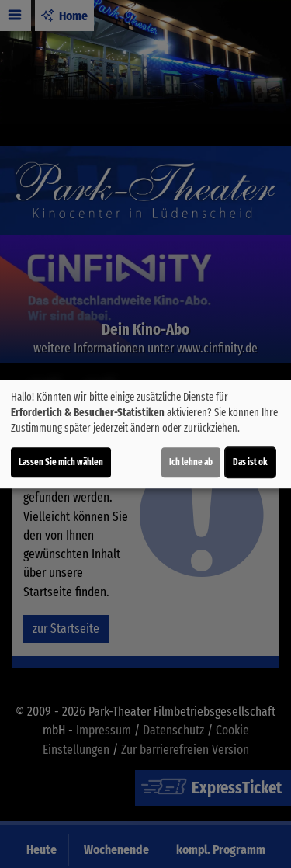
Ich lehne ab (191, 462)
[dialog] (145, 434)
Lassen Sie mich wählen (61, 462)
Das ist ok (250, 462)
